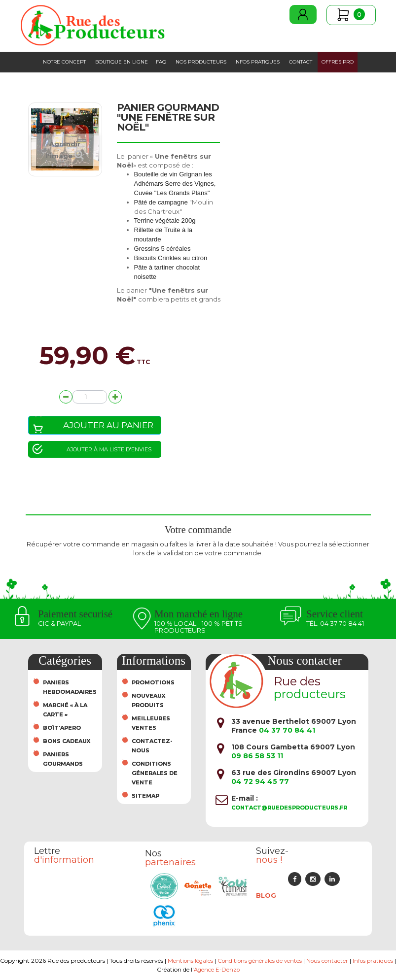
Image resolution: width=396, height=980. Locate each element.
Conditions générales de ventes (275, 961)
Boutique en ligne (122, 62)
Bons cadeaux (67, 741)
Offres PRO (338, 62)
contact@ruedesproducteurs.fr (289, 808)
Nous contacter (344, 961)
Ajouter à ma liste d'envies (109, 449)
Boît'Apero (62, 728)
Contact (301, 62)
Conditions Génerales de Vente (155, 773)
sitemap (145, 796)
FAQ (161, 62)
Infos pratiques (257, 62)
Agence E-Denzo (232, 969)
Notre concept (64, 62)
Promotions (153, 682)
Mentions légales (204, 961)
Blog (266, 895)
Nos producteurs (201, 62)
